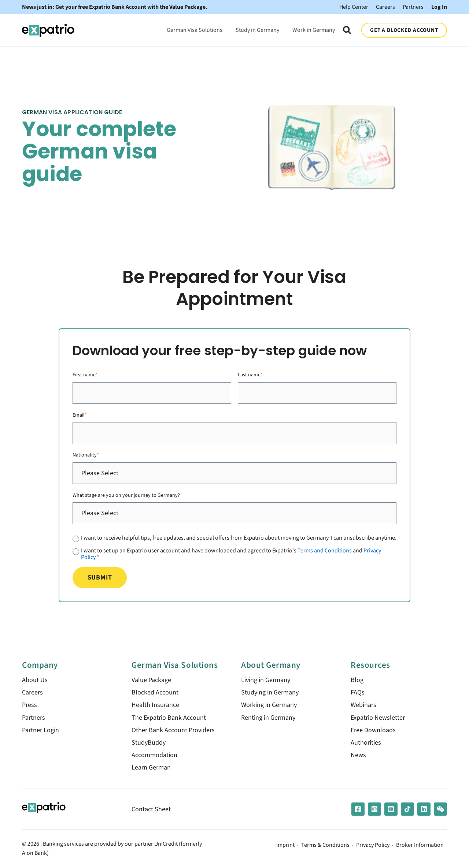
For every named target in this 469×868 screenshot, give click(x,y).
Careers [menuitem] (32, 692)
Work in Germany (314, 30)
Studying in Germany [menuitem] (270, 692)
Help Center (354, 7)
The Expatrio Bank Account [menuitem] (169, 718)
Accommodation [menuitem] (154, 755)
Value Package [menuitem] (151, 680)
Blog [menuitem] (357, 680)
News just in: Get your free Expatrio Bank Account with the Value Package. (115, 7)
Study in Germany (257, 30)
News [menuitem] (358, 755)
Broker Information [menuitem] (420, 845)
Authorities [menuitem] (366, 743)
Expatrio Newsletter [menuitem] (378, 718)
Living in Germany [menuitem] (266, 680)
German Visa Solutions (195, 30)
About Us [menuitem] (35, 680)
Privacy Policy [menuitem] (373, 845)
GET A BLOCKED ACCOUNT (404, 30)
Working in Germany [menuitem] (269, 705)
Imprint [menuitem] (285, 845)
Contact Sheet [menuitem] (151, 809)
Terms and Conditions (325, 550)
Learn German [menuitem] (151, 768)
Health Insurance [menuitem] (155, 705)
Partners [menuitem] (34, 718)
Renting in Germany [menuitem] (268, 718)
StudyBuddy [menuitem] (149, 743)
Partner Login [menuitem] (40, 730)
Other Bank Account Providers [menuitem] (173, 730)
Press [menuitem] (29, 705)
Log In (439, 7)
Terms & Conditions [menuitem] (325, 845)
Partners (413, 7)
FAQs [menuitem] (358, 692)
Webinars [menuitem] (363, 705)
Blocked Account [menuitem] (155, 692)
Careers (385, 7)
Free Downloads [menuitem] (373, 730)
